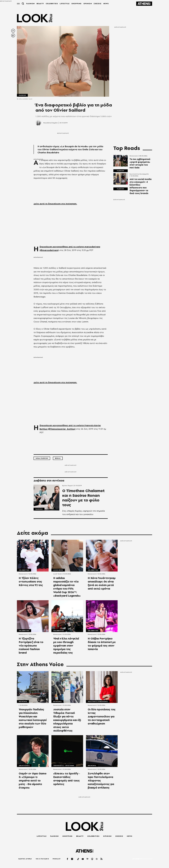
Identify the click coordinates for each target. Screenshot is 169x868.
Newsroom (134, 156)
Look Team (58, 574)
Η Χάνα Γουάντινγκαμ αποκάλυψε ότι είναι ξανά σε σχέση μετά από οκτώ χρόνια (102, 583)
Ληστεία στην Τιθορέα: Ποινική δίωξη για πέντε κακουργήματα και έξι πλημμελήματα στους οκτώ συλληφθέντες (67, 720)
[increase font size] (13, 35)
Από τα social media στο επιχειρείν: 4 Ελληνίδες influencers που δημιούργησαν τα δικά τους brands (141, 186)
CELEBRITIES (52, 4)
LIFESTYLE (65, 4)
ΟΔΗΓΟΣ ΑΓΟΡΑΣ (25, 859)
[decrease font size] (13, 31)
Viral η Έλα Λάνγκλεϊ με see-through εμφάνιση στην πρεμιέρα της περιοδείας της (66, 646)
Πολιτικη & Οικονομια (98, 702)
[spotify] (88, 859)
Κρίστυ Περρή (67, 486)
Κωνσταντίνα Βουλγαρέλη (139, 174)
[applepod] (92, 859)
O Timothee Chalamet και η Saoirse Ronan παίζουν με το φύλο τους (83, 498)
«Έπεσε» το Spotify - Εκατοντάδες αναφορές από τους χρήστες (67, 779)
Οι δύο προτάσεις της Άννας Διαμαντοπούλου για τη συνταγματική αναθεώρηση (102, 716)
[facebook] (68, 859)
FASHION (31, 4)
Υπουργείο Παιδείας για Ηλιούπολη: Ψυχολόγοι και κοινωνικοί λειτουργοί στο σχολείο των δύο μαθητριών (33, 718)
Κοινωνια (23, 702)
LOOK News (58, 570)
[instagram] (72, 859)
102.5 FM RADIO (42, 859)
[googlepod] (97, 859)
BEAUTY (40, 4)
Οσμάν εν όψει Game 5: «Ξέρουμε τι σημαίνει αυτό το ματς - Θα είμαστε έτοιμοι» (33, 781)
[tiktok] (78, 859)
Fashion (22, 95)
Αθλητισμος (24, 766)
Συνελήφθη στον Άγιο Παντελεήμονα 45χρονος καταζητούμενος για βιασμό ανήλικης (101, 781)
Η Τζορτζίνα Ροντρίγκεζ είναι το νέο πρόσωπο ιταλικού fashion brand (31, 646)
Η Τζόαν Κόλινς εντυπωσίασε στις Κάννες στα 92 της (31, 582)
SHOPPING (77, 4)
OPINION (88, 4)
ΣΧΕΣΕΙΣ (98, 4)
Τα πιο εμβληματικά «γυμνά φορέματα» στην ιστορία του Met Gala (140, 163)
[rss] (102, 859)
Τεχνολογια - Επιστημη (64, 766)
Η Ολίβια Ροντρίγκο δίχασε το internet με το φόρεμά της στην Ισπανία (102, 644)
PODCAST (57, 859)
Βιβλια (58, 458)
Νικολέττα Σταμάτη (51, 123)
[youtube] (83, 859)
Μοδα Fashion (42, 458)
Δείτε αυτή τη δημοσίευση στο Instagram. (55, 204)
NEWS (106, 4)
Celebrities (24, 570)
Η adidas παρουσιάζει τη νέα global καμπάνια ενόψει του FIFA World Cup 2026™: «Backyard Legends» (67, 587)
